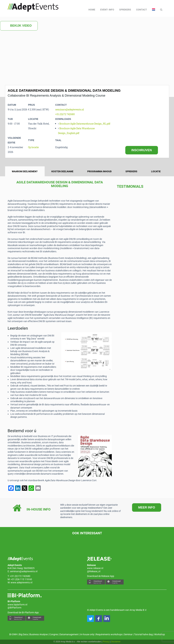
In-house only (87, 634)
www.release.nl (95, 568)
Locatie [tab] (156, 171)
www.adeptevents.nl (21, 582)
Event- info (107, 10)
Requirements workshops (109, 634)
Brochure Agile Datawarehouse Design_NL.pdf (85, 124)
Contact (142, 10)
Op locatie (33, 147)
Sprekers (125, 10)
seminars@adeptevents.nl (70, 109)
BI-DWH (13, 634)
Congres (54, 634)
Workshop (160, 634)
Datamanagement (69, 634)
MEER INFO (147, 507)
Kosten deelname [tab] (62, 171)
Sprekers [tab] (131, 171)
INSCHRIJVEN (142, 150)
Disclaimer (116, 642)
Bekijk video (19, 26)
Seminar (128, 634)
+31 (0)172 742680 (65, 114)
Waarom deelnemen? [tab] (25, 171)
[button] (90, 619)
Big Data (23, 634)
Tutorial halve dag (143, 634)
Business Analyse (39, 634)
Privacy (106, 642)
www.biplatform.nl (17, 605)
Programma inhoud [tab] (99, 171)
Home (92, 10)
